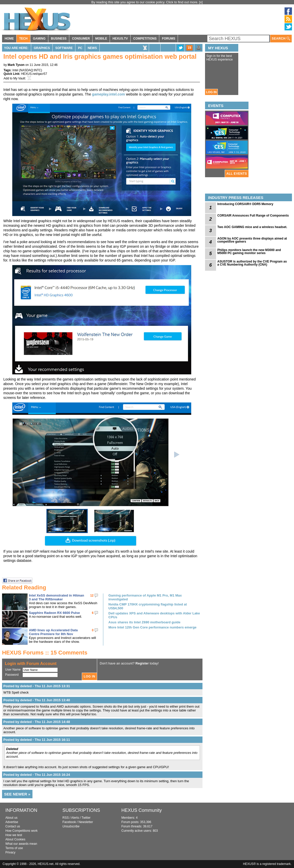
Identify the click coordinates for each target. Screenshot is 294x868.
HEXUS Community (142, 810)
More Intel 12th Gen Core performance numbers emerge (152, 627)
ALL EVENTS (237, 174)
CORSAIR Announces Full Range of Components (253, 216)
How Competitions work (21, 831)
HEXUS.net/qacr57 (34, 74)
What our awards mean (21, 844)
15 (189, 48)
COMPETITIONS (145, 39)
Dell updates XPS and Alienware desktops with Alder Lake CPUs (154, 615)
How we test (14, 835)
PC (80, 48)
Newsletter (86, 822)
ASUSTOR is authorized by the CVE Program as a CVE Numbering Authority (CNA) (252, 263)
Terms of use (14, 848)
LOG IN (211, 92)
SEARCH (281, 39)
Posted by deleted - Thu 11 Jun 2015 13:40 (37, 700)
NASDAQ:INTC (30, 70)
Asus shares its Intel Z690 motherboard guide (144, 622)
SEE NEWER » (17, 794)
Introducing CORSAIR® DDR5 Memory (245, 204)
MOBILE (101, 39)
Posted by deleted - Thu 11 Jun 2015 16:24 (37, 775)
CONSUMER (81, 39)
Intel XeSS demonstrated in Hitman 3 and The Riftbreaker (56, 597)
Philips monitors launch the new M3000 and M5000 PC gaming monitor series (249, 252)
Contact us (13, 826)
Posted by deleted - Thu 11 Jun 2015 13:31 (37, 686)
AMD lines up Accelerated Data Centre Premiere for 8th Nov (53, 632)
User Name (13, 670)
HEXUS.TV (120, 39)
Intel (15, 70)
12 (92, 596)
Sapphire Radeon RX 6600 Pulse (54, 613)
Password (12, 675)
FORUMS (168, 39)
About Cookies (15, 839)
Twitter (86, 818)
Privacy (10, 852)
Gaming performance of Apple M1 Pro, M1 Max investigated (145, 597)
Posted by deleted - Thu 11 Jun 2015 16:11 (37, 740)
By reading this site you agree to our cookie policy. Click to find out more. (145, 2)
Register (142, 663)
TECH (23, 39)
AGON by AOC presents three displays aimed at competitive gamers (252, 240)
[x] (201, 2)
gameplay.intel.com (109, 94)
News (92, 48)
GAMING (39, 39)
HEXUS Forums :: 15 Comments (45, 653)
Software (64, 48)
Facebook (69, 822)
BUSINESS (59, 39)
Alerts (75, 818)
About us (11, 818)
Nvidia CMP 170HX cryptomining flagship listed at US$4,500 (148, 606)
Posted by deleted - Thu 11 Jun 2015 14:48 (37, 722)
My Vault (19, 78)
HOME (9, 39)
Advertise (12, 822)
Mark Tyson (16, 65)
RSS (66, 818)
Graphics (42, 48)
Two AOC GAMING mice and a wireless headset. (252, 227)
